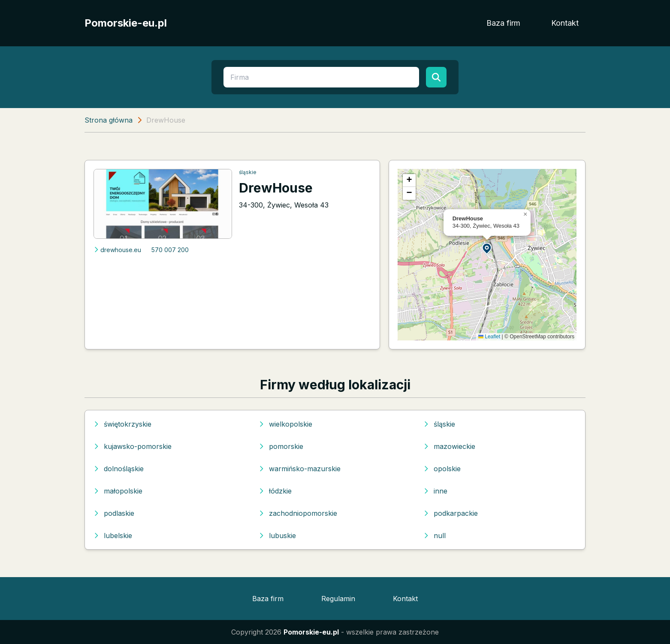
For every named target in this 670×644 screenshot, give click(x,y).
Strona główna (109, 120)
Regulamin (338, 599)
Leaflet (489, 337)
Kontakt (565, 23)
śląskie (248, 172)
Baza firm (503, 23)
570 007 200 (170, 250)
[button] (487, 248)
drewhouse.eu (117, 250)
